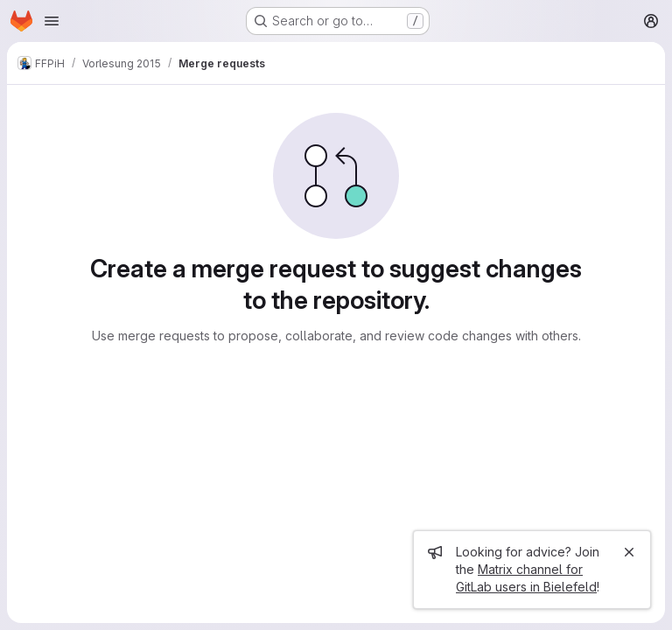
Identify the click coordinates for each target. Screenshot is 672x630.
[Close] (629, 552)
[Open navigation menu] (52, 21)
